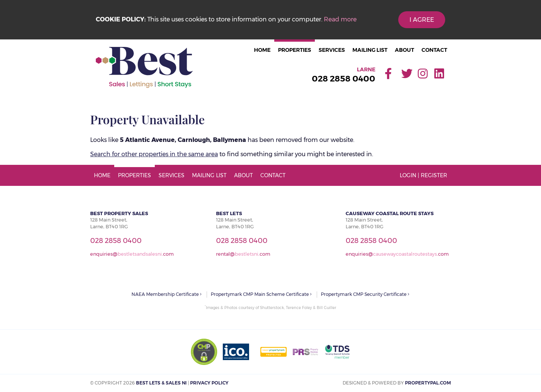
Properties (295, 50)
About (404, 50)
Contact (434, 50)
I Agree (422, 20)
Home (262, 50)
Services (332, 50)
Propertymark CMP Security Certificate (365, 294)
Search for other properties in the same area (154, 154)
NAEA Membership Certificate (167, 294)
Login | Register (423, 175)
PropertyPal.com (428, 383)
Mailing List (370, 50)
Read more (340, 19)
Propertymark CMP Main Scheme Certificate (261, 294)
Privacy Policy (209, 383)
